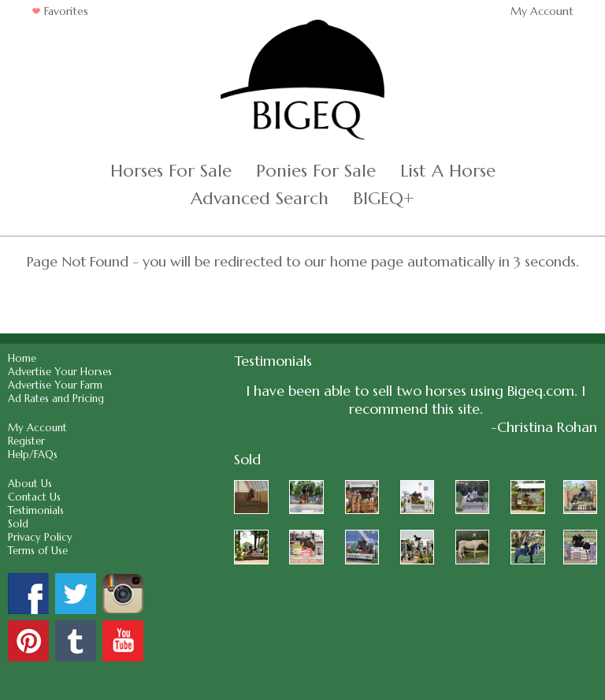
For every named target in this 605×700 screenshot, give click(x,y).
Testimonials (36, 510)
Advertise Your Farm (55, 385)
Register (26, 441)
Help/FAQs (33, 454)
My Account (542, 11)
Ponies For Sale (316, 171)
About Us (30, 484)
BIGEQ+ (384, 198)
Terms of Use (38, 551)
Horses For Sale (171, 171)
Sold (18, 524)
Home (22, 358)
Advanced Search (260, 198)
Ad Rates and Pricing (56, 398)
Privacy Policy (40, 537)
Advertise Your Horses (60, 372)
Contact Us (34, 497)
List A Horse (448, 171)
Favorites (60, 11)
